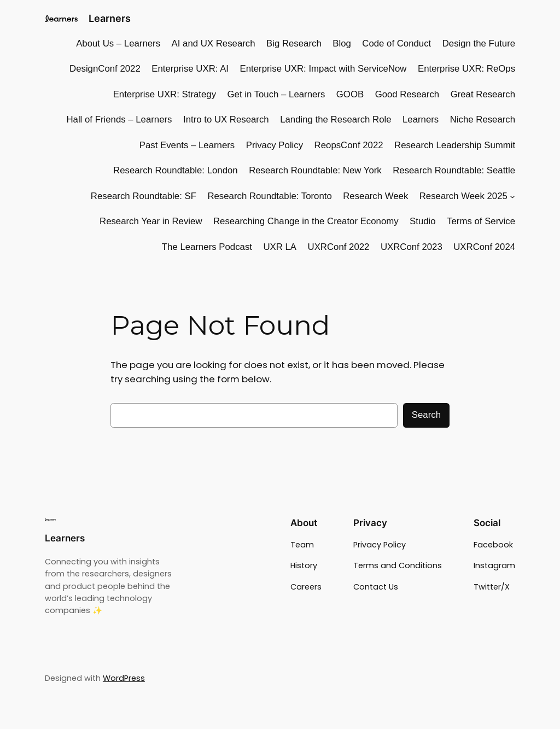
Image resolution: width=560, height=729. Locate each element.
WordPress (124, 678)
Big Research (294, 43)
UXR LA (280, 247)
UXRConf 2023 (412, 247)
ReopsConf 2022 (349, 145)
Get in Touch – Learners (276, 94)
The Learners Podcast (207, 247)
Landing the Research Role (336, 119)
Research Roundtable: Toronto (269, 196)
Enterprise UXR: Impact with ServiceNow (323, 69)
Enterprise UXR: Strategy (165, 94)
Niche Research (483, 119)
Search (426, 415)
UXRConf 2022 (339, 247)
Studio (423, 221)
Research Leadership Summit (455, 145)
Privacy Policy (275, 145)
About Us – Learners (118, 43)
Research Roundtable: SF (144, 196)
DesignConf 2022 (105, 69)
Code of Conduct (396, 43)
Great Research (483, 94)
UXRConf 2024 (484, 247)
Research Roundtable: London (176, 170)
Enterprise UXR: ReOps (466, 69)
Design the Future (479, 43)
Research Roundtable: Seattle (454, 170)
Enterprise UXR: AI (190, 69)
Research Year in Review (151, 221)
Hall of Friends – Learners (119, 119)
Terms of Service (481, 221)
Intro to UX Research (226, 119)
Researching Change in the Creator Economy (306, 221)
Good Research (407, 94)
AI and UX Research (214, 43)
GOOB (350, 94)
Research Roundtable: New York (315, 170)
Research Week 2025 (463, 196)
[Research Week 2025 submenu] (512, 196)
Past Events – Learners (187, 145)
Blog (342, 43)
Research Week (375, 196)
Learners (110, 18)
